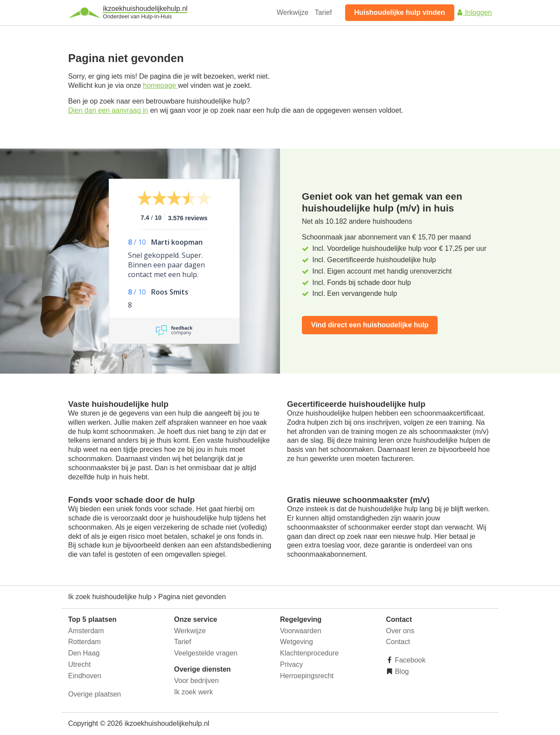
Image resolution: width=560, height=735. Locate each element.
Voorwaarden (301, 631)
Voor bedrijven (197, 681)
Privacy (291, 664)
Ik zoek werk (194, 692)
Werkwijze (293, 12)
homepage (160, 85)
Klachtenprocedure (309, 653)
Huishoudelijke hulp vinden (400, 12)
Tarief (323, 12)
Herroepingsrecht (307, 676)
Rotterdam (85, 642)
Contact (398, 642)
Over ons (400, 631)
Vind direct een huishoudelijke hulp (370, 325)
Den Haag (84, 653)
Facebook (410, 660)
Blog (401, 671)
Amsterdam (86, 631)
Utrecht (80, 664)
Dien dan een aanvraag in (108, 110)
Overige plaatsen (95, 694)
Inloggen (474, 12)
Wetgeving (296, 642)
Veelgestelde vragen (206, 653)
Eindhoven (85, 676)
